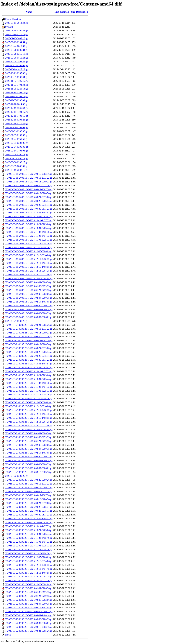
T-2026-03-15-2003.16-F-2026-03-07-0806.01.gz (29, 317)
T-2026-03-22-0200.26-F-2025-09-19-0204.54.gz (29, 499)
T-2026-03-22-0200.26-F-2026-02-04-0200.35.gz (29, 604)
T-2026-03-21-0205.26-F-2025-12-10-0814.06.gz (29, 406)
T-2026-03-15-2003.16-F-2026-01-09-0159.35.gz (29, 286)
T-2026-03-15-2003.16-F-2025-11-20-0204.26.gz (29, 247)
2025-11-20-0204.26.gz (16, 96)
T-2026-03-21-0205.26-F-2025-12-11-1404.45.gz (29, 414)
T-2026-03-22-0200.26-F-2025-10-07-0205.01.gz (29, 522)
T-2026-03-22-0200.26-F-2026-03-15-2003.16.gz (29, 627)
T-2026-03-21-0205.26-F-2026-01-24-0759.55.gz (29, 441)
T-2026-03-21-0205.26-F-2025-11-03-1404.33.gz (29, 387)
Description (82, 12)
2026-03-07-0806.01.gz (16, 166)
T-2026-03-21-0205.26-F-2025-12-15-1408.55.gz (29, 418)
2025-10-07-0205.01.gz (16, 65)
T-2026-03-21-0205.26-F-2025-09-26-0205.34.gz (29, 352)
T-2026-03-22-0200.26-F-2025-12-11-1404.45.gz (29, 569)
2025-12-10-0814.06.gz (16, 104)
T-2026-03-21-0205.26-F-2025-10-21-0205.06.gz (29, 375)
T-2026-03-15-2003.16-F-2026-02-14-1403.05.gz (29, 302)
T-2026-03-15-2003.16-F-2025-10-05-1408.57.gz (29, 213)
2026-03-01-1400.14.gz (16, 158)
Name (29, 12)
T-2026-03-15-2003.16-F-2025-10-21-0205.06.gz (29, 224)
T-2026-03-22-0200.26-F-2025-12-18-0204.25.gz (29, 577)
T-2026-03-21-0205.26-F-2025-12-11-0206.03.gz (29, 410)
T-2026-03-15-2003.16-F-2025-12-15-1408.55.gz (29, 267)
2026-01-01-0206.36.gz (16, 131)
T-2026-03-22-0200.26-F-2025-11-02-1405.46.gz (29, 538)
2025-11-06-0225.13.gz (16, 89)
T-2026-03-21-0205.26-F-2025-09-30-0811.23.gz (29, 360)
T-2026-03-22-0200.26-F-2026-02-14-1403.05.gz (29, 608)
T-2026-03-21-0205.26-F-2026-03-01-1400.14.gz (29, 460)
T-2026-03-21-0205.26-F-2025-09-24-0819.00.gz (29, 348)
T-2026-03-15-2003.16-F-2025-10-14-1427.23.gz (29, 220)
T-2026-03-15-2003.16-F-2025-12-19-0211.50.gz (29, 275)
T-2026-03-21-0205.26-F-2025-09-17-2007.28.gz (29, 340)
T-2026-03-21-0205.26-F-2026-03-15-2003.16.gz (29, 472)
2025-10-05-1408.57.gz (16, 62)
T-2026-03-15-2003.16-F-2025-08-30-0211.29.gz (29, 185)
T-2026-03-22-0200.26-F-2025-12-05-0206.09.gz (29, 557)
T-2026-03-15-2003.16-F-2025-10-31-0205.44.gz (29, 228)
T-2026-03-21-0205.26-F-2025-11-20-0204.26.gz (29, 398)
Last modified (62, 12)
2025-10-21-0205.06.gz (16, 73)
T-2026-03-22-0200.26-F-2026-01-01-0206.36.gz (29, 588)
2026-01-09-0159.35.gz (16, 135)
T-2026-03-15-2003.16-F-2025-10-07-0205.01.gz (29, 216)
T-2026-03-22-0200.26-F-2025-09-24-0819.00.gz (29, 503)
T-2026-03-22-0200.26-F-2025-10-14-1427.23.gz (29, 526)
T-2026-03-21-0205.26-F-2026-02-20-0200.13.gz (29, 457)
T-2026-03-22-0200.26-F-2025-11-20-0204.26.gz (29, 553)
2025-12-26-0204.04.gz (16, 127)
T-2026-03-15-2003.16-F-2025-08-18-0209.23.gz (29, 182)
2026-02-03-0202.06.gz (16, 143)
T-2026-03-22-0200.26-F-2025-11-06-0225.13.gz (29, 546)
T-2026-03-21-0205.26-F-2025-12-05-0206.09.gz (29, 402)
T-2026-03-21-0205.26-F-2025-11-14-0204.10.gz (29, 395)
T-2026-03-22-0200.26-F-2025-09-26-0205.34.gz (29, 507)
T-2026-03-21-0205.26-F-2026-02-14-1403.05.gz (29, 453)
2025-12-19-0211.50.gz (16, 124)
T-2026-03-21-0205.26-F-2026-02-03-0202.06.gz (29, 445)
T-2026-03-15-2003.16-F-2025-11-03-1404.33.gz (29, 236)
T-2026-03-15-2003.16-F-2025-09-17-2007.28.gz (29, 189)
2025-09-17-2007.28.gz (16, 38)
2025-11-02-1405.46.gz (16, 81)
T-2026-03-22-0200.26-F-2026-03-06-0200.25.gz (29, 619)
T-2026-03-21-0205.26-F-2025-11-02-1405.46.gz (29, 383)
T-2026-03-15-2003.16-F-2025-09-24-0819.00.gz (29, 197)
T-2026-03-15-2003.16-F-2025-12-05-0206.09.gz (29, 251)
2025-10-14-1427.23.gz (16, 69)
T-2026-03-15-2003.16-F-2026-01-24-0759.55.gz (29, 290)
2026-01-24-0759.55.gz (16, 139)
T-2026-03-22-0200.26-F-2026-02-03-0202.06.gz (29, 600)
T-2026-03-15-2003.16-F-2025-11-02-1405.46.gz (29, 232)
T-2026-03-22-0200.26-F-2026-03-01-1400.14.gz (29, 615)
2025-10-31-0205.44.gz (16, 77)
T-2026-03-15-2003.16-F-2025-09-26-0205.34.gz (29, 201)
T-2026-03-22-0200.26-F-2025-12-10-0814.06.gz (29, 561)
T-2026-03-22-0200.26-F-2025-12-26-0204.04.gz (29, 584)
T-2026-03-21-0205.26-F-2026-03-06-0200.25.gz (29, 464)
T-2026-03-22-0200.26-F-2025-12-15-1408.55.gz (29, 573)
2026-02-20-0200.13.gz (16, 155)
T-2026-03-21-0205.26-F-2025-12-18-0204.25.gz (29, 422)
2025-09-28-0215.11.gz (16, 54)
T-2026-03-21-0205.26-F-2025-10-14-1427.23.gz (29, 371)
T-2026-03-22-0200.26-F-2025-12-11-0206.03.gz (29, 565)
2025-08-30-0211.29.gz (16, 34)
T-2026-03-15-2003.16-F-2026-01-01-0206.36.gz (29, 282)
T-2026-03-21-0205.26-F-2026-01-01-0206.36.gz (29, 433)
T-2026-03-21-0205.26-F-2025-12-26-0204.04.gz (29, 429)
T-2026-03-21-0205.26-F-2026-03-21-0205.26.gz (29, 325)
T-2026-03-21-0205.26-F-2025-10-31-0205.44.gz (29, 379)
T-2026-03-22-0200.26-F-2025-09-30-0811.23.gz (29, 515)
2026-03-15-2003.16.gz (16, 170)
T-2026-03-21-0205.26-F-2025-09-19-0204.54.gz (29, 344)
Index (8, 635)
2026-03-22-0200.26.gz (16, 476)
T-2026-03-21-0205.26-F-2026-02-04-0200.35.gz (29, 449)
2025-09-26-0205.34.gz (16, 50)
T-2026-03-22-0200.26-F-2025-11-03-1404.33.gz (29, 542)
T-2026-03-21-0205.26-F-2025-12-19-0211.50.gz (29, 426)
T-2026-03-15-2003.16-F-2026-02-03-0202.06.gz (29, 294)
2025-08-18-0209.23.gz (16, 31)
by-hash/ (9, 27)
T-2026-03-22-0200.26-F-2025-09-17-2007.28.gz (29, 495)
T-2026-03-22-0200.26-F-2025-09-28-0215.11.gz (29, 511)
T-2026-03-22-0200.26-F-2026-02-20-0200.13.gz (29, 611)
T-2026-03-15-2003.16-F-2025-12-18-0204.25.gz (29, 271)
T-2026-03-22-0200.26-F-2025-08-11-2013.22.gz (29, 484)
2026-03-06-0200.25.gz (16, 162)
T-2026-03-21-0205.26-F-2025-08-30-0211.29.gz (29, 337)
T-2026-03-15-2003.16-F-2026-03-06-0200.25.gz (29, 313)
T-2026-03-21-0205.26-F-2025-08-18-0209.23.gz (29, 333)
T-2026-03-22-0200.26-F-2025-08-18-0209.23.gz (29, 488)
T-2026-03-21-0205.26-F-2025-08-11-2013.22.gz (29, 329)
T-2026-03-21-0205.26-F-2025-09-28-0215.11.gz (29, 356)
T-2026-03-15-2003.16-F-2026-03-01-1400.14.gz (29, 309)
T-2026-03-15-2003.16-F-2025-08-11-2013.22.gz (29, 178)
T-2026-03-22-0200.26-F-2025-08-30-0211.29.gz (29, 491)
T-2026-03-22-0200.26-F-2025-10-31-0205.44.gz (29, 534)
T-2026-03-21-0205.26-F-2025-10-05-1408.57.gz (29, 364)
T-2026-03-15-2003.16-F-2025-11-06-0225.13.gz (29, 240)
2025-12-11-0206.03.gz (16, 108)
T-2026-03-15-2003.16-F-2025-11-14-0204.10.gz (29, 244)
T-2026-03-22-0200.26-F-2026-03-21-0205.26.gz (29, 631)
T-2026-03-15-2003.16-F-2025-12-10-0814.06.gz (29, 255)
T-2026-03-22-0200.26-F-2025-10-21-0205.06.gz (29, 530)
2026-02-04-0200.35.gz (16, 147)
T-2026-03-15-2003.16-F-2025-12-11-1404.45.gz (29, 263)
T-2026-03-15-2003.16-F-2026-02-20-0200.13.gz (29, 306)
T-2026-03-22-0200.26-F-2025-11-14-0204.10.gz (29, 549)
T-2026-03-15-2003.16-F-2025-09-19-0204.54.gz (29, 193)
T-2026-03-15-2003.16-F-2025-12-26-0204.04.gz (29, 278)
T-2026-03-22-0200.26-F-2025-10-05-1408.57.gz (29, 519)
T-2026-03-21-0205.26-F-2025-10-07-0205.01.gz (29, 367)
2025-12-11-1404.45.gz (16, 112)
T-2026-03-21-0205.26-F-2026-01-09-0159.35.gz (29, 437)
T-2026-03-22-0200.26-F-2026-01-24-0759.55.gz (29, 596)
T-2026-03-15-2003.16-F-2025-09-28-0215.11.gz (29, 205)
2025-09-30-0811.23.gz (16, 58)
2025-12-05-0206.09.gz (16, 100)
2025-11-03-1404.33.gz (16, 85)
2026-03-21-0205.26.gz (16, 321)
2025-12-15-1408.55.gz (16, 116)
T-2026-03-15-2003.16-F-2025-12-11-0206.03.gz (29, 259)
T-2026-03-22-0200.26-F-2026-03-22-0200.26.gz (29, 480)
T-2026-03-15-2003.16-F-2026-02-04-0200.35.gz (29, 298)
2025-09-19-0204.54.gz (16, 42)
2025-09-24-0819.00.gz (16, 46)
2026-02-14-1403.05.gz (16, 151)
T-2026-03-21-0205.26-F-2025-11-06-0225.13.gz (29, 391)
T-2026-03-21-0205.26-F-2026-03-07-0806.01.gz (29, 468)
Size (73, 12)
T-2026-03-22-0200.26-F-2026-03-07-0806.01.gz (29, 623)
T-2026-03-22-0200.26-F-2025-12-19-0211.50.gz (29, 580)
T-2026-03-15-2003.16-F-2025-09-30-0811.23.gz (29, 209)
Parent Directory (13, 19)
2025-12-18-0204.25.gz (16, 120)
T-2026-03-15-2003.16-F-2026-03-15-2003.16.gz (29, 174)
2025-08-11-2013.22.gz (16, 23)
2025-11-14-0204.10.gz (16, 93)
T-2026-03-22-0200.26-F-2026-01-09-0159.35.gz (29, 592)
